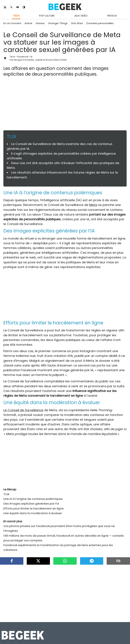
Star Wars (77, 23)
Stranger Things (58, 23)
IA (31, 57)
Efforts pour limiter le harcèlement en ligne (34, 508)
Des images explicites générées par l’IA (31, 504)
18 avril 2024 (52, 60)
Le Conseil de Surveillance (23, 410)
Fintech (112, 16)
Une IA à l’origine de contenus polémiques (33, 499)
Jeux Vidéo (81, 16)
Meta (93, 205)
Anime (28, 23)
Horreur (40, 23)
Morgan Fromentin (24, 60)
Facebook (23, 57)
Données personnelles (100, 23)
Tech (16, 16)
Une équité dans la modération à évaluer (33, 513)
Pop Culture (47, 16)
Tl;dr (6, 494)
